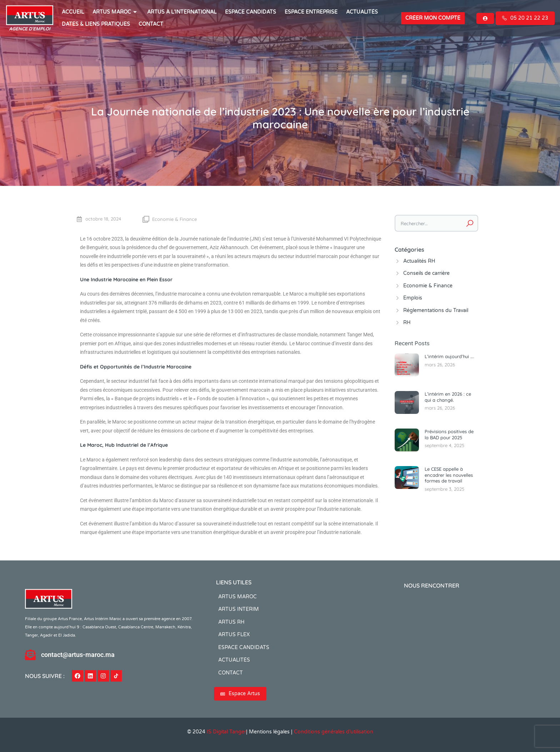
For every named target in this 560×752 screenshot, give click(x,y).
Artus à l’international (182, 12)
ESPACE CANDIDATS (251, 12)
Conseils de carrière (426, 273)
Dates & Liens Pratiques (96, 24)
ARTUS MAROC (116, 12)
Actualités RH (419, 261)
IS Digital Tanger (226, 732)
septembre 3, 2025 (444, 489)
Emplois (413, 298)
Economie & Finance (174, 219)
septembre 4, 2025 (444, 445)
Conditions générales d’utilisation (334, 732)
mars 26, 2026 (440, 365)
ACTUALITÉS (362, 12)
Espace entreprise (311, 12)
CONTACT (151, 24)
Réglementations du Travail (436, 310)
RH (407, 323)
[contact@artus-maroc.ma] (30, 655)
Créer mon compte (433, 18)
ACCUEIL (73, 12)
